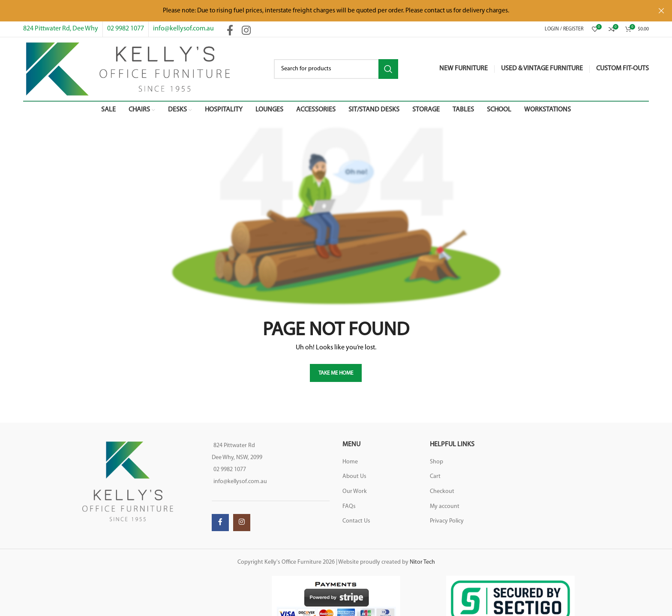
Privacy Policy (447, 521)
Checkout (442, 491)
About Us (354, 476)
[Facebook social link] (230, 31)
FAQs (349, 506)
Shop (436, 462)
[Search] (336, 69)
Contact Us (356, 521)
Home (350, 462)
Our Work (355, 491)
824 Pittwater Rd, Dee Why (61, 29)
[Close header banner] (661, 11)
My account (445, 506)
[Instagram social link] (246, 31)
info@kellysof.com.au (183, 29)
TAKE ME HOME (336, 373)
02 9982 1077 (126, 29)
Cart (435, 476)
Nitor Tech (422, 562)
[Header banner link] (323, 11)
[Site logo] (128, 69)
